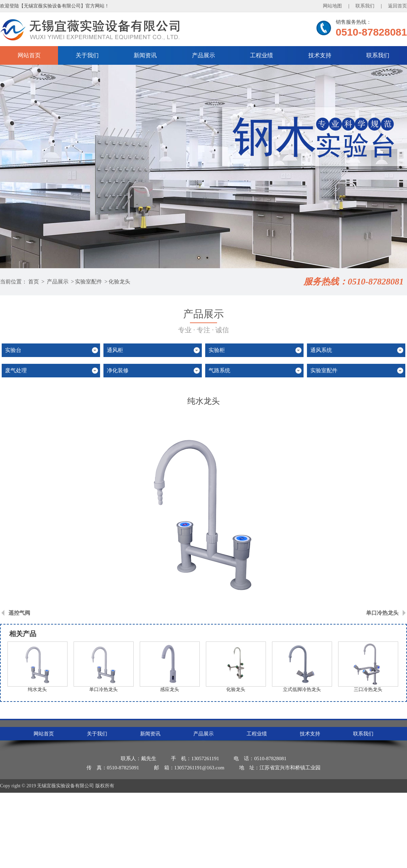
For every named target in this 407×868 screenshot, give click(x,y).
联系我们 (365, 6)
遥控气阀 (19, 613)
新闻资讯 (145, 55)
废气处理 (16, 370)
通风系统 (321, 350)
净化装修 (118, 370)
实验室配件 (89, 282)
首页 (34, 282)
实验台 (13, 350)
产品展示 (203, 55)
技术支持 (320, 55)
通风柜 (115, 350)
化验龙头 (119, 282)
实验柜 (217, 350)
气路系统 (219, 370)
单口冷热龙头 (382, 613)
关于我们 (87, 55)
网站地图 (332, 6)
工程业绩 (261, 55)
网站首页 (29, 55)
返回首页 (398, 6)
